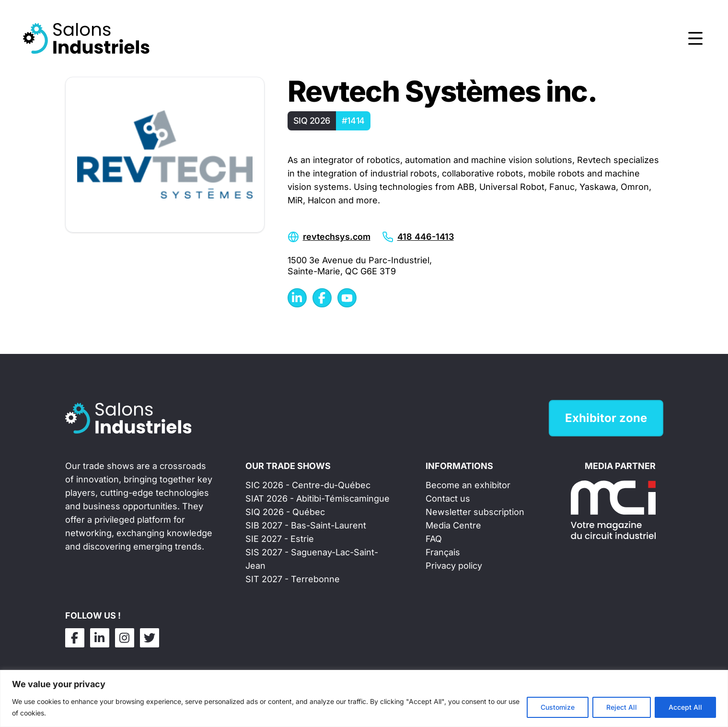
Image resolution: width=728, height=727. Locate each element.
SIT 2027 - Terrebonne (293, 579)
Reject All (622, 707)
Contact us (448, 498)
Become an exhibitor (468, 485)
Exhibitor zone (606, 418)
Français (443, 552)
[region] (364, 698)
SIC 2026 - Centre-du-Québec (308, 485)
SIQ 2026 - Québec (285, 512)
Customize (558, 707)
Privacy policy (454, 566)
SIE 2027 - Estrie (280, 539)
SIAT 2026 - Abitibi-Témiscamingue (318, 498)
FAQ (434, 539)
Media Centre (453, 525)
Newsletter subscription (475, 512)
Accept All (685, 707)
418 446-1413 (426, 237)
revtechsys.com (337, 237)
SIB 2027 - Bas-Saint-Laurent (306, 525)
